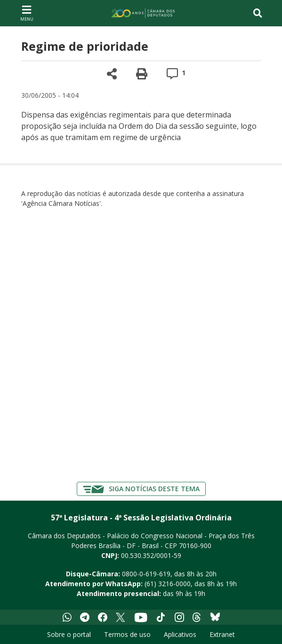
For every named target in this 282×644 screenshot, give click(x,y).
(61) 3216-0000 (168, 584)
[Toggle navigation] (258, 13)
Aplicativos (180, 634)
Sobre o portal (69, 634)
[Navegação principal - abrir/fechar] (27, 13)
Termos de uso (127, 634)
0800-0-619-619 (146, 574)
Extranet (222, 634)
